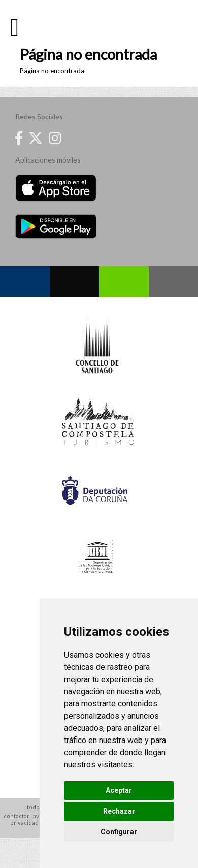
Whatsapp (124, 281)
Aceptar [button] (119, 790)
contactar (16, 816)
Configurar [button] (119, 832)
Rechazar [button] (119, 811)
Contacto (174, 281)
